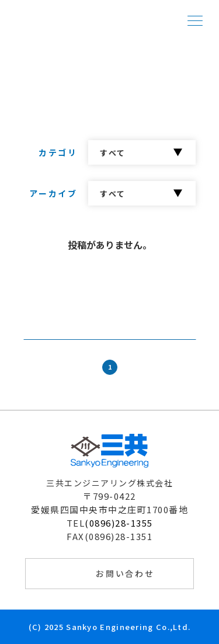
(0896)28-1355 (119, 523)
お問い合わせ (125, 573)
